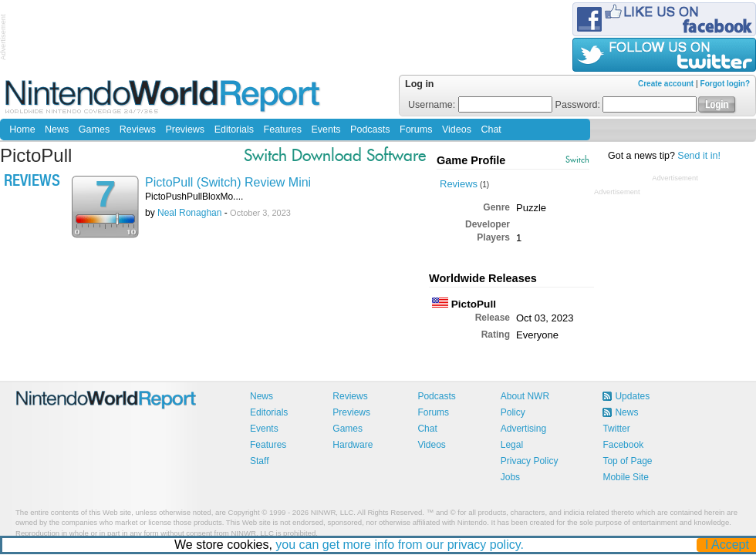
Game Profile (471, 160)
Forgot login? (725, 84)
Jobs (510, 477)
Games (94, 129)
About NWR (525, 396)
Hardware (353, 445)
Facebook (623, 445)
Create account (666, 84)
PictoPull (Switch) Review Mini (228, 182)
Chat (491, 129)
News (57, 129)
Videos (457, 129)
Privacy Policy (530, 461)
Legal (512, 445)
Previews (185, 129)
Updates (632, 396)
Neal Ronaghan (189, 213)
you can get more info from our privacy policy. (400, 545)
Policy (513, 412)
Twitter (616, 429)
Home (22, 129)
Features (283, 129)
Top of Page (627, 461)
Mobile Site (625, 477)
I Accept (728, 545)
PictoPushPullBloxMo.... (194, 197)
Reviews (138, 129)
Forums (416, 129)
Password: (626, 105)
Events (326, 129)
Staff (259, 461)
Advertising (523, 429)
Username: (480, 105)
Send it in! (699, 156)
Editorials (234, 129)
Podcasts (370, 129)
